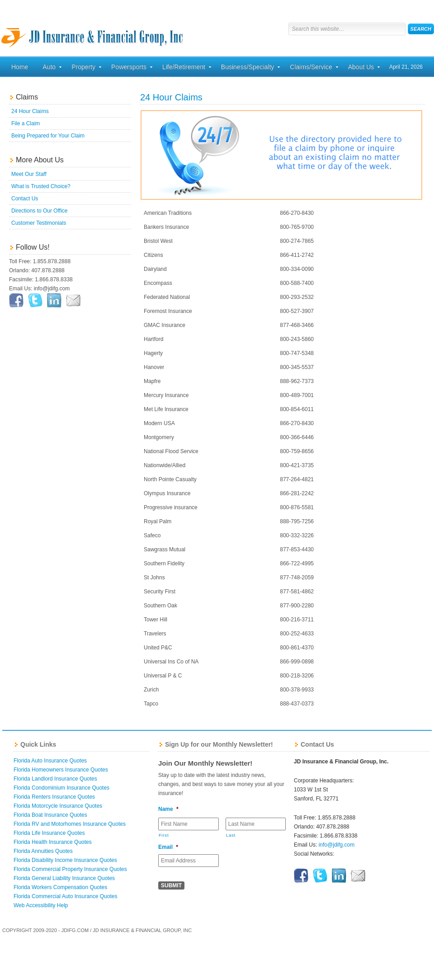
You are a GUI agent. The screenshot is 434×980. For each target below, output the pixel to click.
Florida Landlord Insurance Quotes (55, 779)
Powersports (129, 68)
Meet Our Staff (29, 174)
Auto (49, 68)
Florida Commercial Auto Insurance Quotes (65, 896)
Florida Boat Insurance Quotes (50, 815)
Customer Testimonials (39, 223)
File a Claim (26, 123)
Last (231, 835)
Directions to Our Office (40, 211)
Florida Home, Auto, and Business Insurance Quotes (93, 29)
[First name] (189, 824)
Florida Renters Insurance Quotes (54, 797)
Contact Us (25, 199)
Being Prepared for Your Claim (48, 136)
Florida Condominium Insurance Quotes (61, 788)
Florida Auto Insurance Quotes (50, 761)
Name (168, 809)
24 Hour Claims (30, 111)
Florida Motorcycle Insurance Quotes (58, 806)
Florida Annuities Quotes (43, 851)
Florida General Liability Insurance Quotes (64, 878)
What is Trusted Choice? (41, 186)
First (164, 835)
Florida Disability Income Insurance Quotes (65, 860)
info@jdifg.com (337, 845)
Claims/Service (311, 68)
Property (83, 68)
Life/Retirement (184, 68)
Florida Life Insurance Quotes (49, 833)
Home (20, 67)
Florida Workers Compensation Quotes (60, 887)
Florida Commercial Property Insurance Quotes (70, 869)
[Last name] (256, 824)
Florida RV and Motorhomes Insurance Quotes (70, 824)
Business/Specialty (248, 68)
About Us (361, 68)
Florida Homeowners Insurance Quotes (61, 770)
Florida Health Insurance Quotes (53, 842)
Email (168, 847)
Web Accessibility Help (41, 905)
